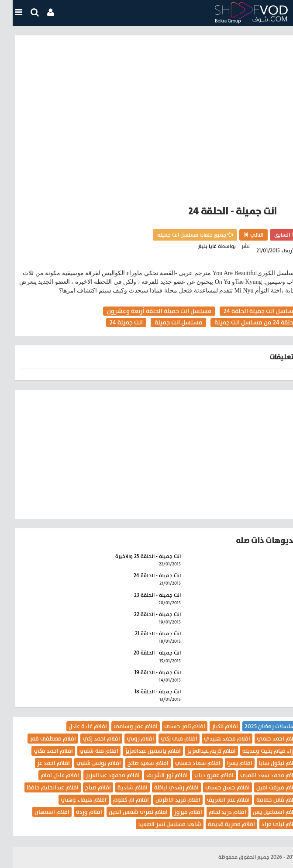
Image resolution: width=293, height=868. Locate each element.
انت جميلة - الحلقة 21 (145, 634)
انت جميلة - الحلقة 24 (145, 575)
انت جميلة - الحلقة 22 (145, 614)
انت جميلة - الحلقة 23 (145, 595)
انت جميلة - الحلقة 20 (145, 653)
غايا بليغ (195, 246)
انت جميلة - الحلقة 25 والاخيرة (135, 556)
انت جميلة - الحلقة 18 (145, 692)
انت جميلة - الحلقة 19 (145, 672)
